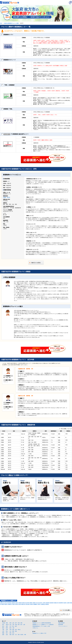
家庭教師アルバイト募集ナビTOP (39, 633)
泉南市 (32, 604)
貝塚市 (34, 603)
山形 (13, 623)
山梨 (24, 625)
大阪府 (5, 197)
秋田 (10, 623)
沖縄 (25, 635)
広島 (3, 631)
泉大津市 (27, 603)
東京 (3, 625)
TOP (1, 23)
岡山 (7, 631)
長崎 (10, 635)
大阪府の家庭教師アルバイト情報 (11, 23)
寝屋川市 (56, 603)
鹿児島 (22, 635)
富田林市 (52, 603)
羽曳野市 (10, 604)
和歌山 (19, 630)
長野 (7, 626)
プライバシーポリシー (63, 626)
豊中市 (17, 603)
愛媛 (3, 633)
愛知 (3, 628)
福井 (16, 626)
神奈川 (7, 625)
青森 (7, 623)
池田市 (20, 603)
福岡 (3, 635)
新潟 (3, 626)
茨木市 (41, 603)
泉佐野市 (48, 603)
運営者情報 (61, 625)
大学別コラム (35, 628)
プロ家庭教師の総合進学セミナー (15, 134)
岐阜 (10, 628)
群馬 (19, 625)
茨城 (16, 625)
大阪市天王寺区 (3, 603)
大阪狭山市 (43, 604)
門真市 (13, 604)
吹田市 (24, 603)
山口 (10, 631)
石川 (10, 626)
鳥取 (16, 631)
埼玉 (10, 625)
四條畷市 (35, 604)
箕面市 (3, 604)
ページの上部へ (66, 610)
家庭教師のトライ (7, 35)
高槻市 (31, 603)
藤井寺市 (24, 604)
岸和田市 (13, 603)
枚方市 (9, 197)
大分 (16, 635)
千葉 (13, 625)
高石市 (20, 604)
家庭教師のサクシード (9, 60)
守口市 (37, 603)
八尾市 (44, 603)
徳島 (10, 633)
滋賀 (13, 630)
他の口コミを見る (36, 263)
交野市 (39, 604)
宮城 (19, 623)
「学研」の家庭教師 (8, 85)
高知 (13, 633)
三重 (13, 628)
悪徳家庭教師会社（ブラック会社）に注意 (41, 626)
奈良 (16, 630)
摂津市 (17, 604)
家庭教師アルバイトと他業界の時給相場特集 (42, 623)
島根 (13, 631)
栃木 (21, 625)
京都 (10, 630)
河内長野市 (61, 603)
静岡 (7, 628)
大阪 (3, 630)
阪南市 (47, 604)
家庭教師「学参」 (7, 109)
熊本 (13, 635)
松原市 (65, 603)
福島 (21, 623)
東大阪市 (28, 604)
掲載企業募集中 (62, 623)
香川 (7, 633)
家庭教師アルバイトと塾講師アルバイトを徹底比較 (43, 625)
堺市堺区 (9, 603)
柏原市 (6, 604)
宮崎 (19, 635)
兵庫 (7, 630)
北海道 (4, 623)
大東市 (68, 603)
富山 (13, 626)
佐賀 (7, 635)
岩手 (16, 623)
